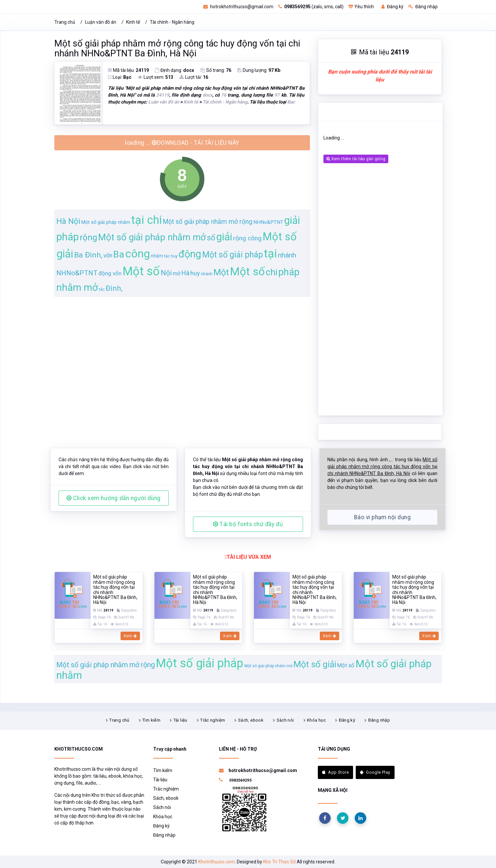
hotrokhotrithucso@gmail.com (238, 7)
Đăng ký (392, 7)
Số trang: (216, 70)
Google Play (375, 772)
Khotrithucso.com (217, 862)
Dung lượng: (259, 70)
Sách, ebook (251, 720)
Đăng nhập (423, 7)
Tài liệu (180, 720)
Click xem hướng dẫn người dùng (114, 498)
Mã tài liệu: (128, 70)
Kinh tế (133, 22)
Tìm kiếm (151, 720)
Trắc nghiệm (213, 720)
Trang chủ (65, 22)
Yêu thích (361, 7)
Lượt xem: (155, 77)
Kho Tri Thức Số (279, 862)
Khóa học (316, 720)
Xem (130, 636)
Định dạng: (175, 70)
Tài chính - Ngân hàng (172, 22)
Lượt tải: (194, 77)
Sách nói (285, 720)
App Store (335, 772)
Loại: (120, 77)
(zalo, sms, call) (311, 7)
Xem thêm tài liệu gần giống (356, 159)
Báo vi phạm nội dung (382, 517)
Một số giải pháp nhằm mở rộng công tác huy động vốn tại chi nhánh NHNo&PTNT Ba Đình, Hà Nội (177, 48)
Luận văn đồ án (101, 22)
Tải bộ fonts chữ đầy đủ (248, 524)
